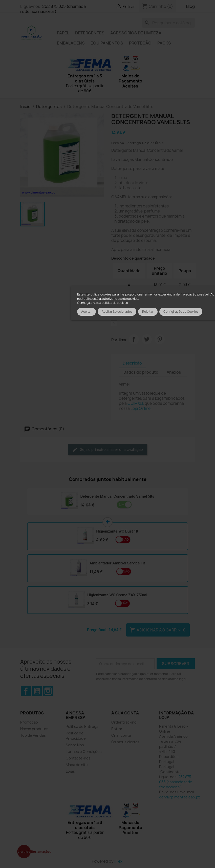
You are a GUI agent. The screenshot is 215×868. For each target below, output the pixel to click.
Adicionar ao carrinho (158, 630)
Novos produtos (34, 729)
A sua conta (125, 713)
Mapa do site (77, 765)
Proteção (140, 43)
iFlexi (119, 861)
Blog (190, 6)
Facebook (26, 691)
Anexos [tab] (174, 372)
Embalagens (71, 43)
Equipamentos (107, 43)
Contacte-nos (78, 758)
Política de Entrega (82, 726)
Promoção (29, 722)
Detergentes (90, 33)
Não (125, 539)
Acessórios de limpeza (136, 33)
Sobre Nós (75, 745)
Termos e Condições (84, 751)
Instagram (48, 691)
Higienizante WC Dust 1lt (117, 531)
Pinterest (160, 339)
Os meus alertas (125, 742)
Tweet (147, 339)
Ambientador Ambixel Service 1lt (117, 563)
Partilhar (134, 339)
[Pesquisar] (168, 23)
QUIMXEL (136, 403)
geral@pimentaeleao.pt (179, 797)
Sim (122, 505)
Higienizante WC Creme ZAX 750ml (117, 595)
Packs (164, 43)
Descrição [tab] (132, 363)
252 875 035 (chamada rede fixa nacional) (53, 9)
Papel (63, 33)
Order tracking (124, 722)
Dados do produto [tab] (141, 372)
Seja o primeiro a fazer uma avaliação (108, 450)
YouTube (37, 691)
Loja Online (141, 408)
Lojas (70, 771)
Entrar (117, 729)
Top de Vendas (33, 735)
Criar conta (121, 735)
